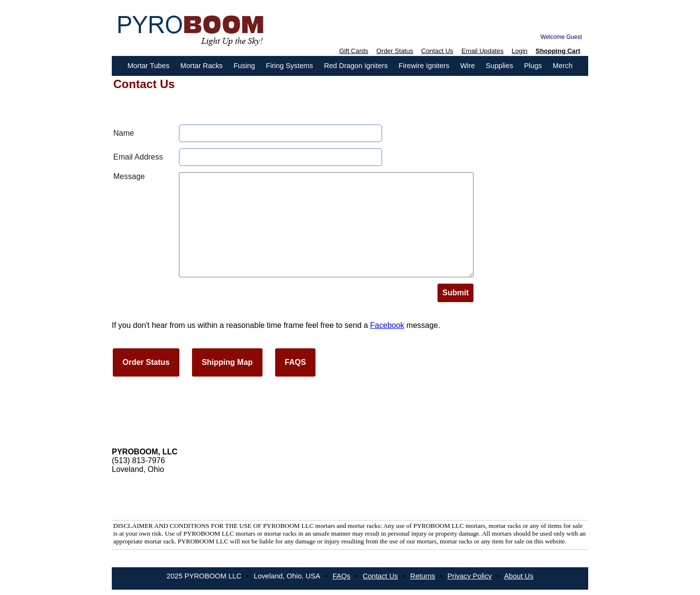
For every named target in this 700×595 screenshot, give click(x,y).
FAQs (341, 576)
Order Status (395, 51)
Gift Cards (354, 51)
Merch (563, 66)
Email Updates (482, 51)
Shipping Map (227, 362)
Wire (468, 66)
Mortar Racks (201, 66)
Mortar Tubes (148, 66)
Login (520, 51)
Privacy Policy (469, 576)
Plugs (533, 66)
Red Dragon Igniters (356, 66)
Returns (423, 576)
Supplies (499, 66)
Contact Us (437, 51)
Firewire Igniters (424, 66)
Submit (455, 293)
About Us (519, 576)
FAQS (296, 362)
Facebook (387, 325)
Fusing (245, 66)
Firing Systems (289, 66)
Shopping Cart (558, 51)
